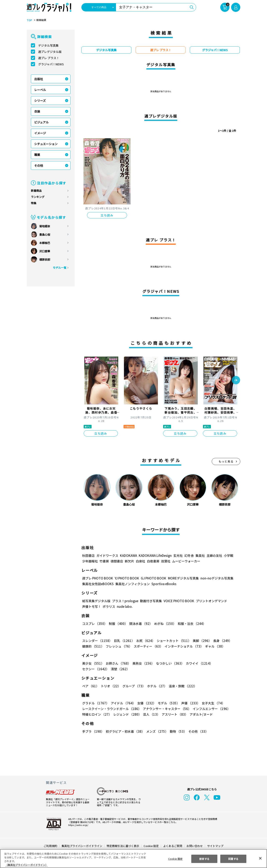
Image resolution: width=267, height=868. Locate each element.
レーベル (40, 90)
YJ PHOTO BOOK (126, 578)
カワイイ (198, 663)
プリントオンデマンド (210, 601)
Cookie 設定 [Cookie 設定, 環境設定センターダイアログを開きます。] (175, 859)
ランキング (38, 197)
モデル (167, 703)
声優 (189, 703)
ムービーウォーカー (186, 561)
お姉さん (118, 663)
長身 (220, 641)
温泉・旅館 (182, 686)
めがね (164, 624)
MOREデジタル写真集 (181, 578)
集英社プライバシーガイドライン (82, 846)
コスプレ (94, 624)
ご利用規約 (51, 846)
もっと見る (226, 461)
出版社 (39, 79)
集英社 (200, 555)
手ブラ (93, 731)
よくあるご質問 (172, 846)
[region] (133, 859)
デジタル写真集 (48, 45)
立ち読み (107, 215)
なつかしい (169, 663)
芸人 (151, 714)
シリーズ (40, 101)
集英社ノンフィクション (132, 584)
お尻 (144, 641)
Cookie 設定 (151, 846)
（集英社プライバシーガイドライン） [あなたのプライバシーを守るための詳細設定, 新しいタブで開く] (26, 865)
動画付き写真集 (150, 601)
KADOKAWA (128, 555)
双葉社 (166, 561)
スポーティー (148, 646)
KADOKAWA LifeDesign (155, 555)
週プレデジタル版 (50, 52)
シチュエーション (46, 144)
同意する (233, 859)
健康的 (93, 646)
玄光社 (177, 555)
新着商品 (36, 191)
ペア (91, 686)
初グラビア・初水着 (125, 731)
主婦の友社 (214, 555)
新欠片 (129, 561)
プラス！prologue (125, 601)
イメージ (40, 133)
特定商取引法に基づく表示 (123, 846)
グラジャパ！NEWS (51, 64)
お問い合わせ (194, 846)
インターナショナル (183, 646)
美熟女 (143, 663)
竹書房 (104, 561)
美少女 (93, 663)
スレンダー (97, 641)
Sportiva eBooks (163, 584)
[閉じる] (260, 858)
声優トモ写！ (92, 606)
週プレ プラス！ (49, 58)
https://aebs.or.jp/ (78, 825)
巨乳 (124, 641)
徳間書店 (117, 561)
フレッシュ (118, 646)
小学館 (228, 555)
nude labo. (125, 606)
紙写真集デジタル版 (96, 601)
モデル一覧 (60, 268)
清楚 (91, 669)
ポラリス (109, 606)
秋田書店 (88, 555)
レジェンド (127, 714)
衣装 (37, 111)
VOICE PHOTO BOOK (178, 601)
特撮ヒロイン (97, 714)
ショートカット (172, 641)
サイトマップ (215, 846)
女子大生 (211, 703)
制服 (118, 624)
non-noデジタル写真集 (214, 578)
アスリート (174, 714)
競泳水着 (140, 624)
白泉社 (140, 561)
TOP (29, 20)
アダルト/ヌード (200, 714)
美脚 (200, 641)
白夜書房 (153, 561)
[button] (236, 381)
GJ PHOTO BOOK (152, 578)
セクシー (226, 663)
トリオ (110, 686)
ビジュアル (41, 122)
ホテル (156, 686)
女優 (146, 703)
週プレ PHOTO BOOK (97, 578)
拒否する (204, 859)
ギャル (214, 646)
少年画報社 (90, 561)
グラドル (95, 703)
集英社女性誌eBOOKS (98, 584)
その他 (39, 165)
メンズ (156, 731)
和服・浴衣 (190, 624)
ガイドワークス (107, 555)
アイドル (123, 703)
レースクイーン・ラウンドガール (112, 709)
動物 (177, 731)
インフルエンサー (211, 709)
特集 (34, 203)
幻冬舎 (188, 555)
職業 (37, 155)
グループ (133, 686)
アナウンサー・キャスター (167, 709)
